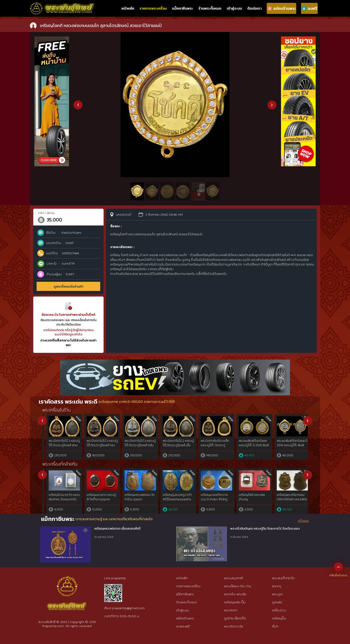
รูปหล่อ (277, 602)
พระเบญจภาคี (233, 578)
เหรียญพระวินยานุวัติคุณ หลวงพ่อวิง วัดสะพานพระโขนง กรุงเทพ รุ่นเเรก (288, 501)
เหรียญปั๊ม (279, 618)
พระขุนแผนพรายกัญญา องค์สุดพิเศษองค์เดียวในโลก (212, 445)
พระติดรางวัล (233, 626)
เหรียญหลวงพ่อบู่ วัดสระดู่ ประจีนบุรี (248, 497)
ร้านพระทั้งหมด (210, 8)
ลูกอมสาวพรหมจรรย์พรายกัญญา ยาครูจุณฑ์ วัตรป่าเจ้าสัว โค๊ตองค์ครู (174, 445)
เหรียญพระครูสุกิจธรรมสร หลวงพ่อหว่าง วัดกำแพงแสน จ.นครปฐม (96, 501)
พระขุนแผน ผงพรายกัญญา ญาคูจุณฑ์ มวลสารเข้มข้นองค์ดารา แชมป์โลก (98, 447)
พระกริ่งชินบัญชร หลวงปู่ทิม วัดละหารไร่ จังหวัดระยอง (265, 529)
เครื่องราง (279, 610)
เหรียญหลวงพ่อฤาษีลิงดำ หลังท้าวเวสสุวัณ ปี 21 (212, 497)
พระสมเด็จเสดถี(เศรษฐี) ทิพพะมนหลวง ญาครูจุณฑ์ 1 (288, 445)
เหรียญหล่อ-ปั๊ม (235, 602)
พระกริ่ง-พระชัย (235, 594)
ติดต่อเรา (254, 8)
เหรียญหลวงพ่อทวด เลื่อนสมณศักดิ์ (117, 529)
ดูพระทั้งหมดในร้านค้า (69, 286)
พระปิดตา (231, 610)
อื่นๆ (275, 626)
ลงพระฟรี (183, 626)
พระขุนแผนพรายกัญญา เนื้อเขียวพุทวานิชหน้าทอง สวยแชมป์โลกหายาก (136, 447)
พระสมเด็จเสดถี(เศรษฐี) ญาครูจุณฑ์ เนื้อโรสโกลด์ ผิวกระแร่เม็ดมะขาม (250, 445)
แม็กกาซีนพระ (183, 8)
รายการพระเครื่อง (153, 8)
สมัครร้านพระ (185, 618)
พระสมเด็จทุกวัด (283, 578)
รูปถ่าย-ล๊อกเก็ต (235, 618)
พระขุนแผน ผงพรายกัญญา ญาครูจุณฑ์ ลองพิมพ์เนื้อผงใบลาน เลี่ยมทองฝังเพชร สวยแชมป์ (59, 447)
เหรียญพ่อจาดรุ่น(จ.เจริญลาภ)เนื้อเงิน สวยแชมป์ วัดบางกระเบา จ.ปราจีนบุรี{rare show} (174, 501)
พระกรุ (277, 586)
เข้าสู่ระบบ (234, 8)
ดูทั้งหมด (303, 521)
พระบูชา (277, 594)
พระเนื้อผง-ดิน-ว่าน (238, 586)
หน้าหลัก (128, 8)
